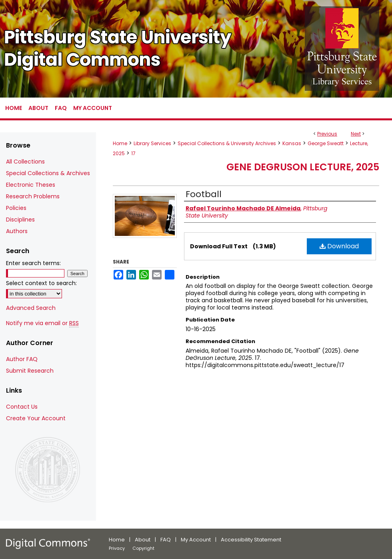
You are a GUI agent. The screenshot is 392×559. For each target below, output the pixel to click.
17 (133, 153)
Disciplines (20, 220)
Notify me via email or (42, 323)
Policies (16, 208)
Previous (327, 134)
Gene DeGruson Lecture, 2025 (303, 167)
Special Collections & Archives (48, 173)
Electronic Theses (31, 185)
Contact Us (22, 407)
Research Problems (33, 196)
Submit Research (30, 371)
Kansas (292, 143)
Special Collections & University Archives (227, 143)
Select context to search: (41, 283)
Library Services (152, 143)
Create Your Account (36, 418)
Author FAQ (22, 359)
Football (204, 194)
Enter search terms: (33, 263)
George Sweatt (326, 143)
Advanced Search (31, 308)
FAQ (166, 540)
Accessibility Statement (251, 540)
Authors (17, 231)
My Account (196, 540)
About (143, 540)
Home (120, 143)
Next (356, 134)
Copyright (143, 548)
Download (339, 246)
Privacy (117, 548)
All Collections (25, 162)
